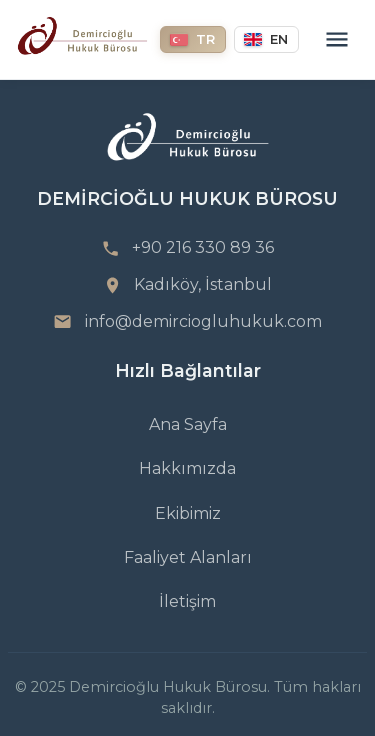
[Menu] (337, 40)
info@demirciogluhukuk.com (203, 321)
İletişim (187, 601)
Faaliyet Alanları (188, 557)
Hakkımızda (187, 468)
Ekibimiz (188, 513)
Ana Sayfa (188, 424)
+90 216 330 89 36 (203, 247)
